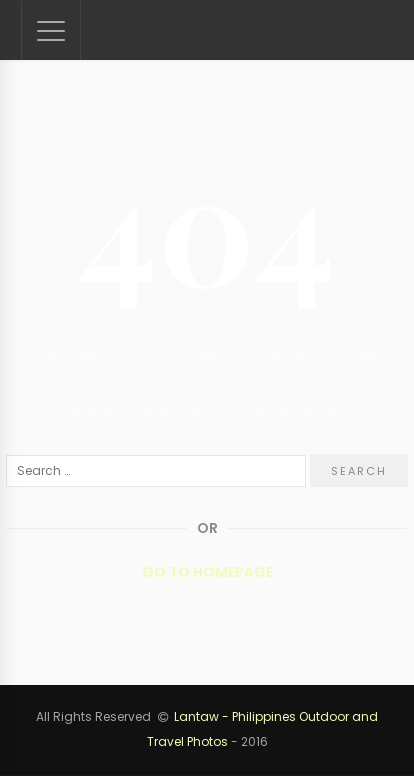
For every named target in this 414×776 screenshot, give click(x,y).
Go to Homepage (207, 572)
